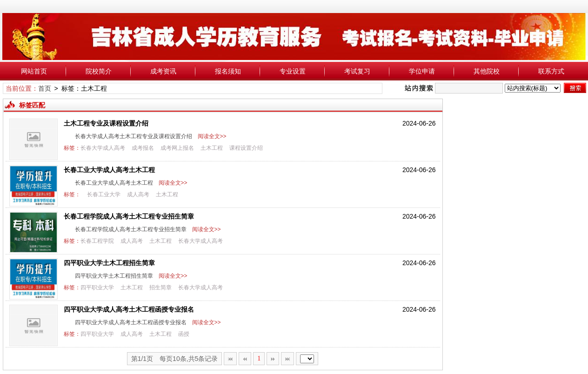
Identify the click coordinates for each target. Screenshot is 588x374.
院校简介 (99, 71)
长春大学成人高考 (103, 148)
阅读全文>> (211, 136)
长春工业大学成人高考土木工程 (109, 170)
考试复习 (357, 71)
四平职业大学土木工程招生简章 (109, 263)
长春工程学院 (97, 241)
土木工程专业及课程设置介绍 (106, 123)
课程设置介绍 (246, 148)
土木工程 (212, 148)
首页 (45, 88)
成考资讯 (163, 71)
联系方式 (551, 71)
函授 (184, 334)
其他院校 (487, 71)
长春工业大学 (104, 194)
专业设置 (293, 71)
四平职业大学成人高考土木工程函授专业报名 (129, 309)
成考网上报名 (177, 148)
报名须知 (228, 71)
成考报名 (143, 148)
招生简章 (160, 287)
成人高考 (138, 194)
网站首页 (34, 71)
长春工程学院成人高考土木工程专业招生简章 (129, 216)
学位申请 (422, 71)
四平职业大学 (97, 287)
